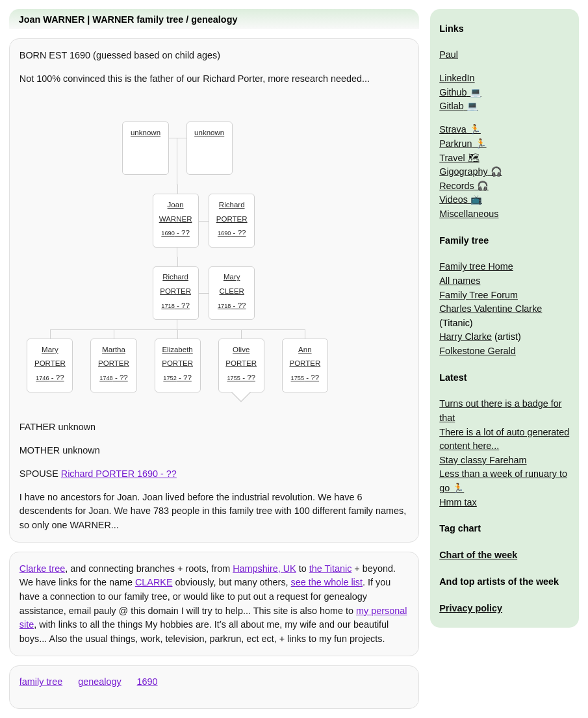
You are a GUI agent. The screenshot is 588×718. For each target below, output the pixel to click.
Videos (454, 199)
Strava (453, 129)
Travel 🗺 (459, 158)
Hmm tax (458, 502)
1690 (147, 682)
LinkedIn (457, 78)
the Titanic (331, 569)
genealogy (99, 682)
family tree (41, 682)
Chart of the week (478, 555)
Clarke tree (42, 569)
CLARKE (154, 582)
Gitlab (452, 106)
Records (457, 186)
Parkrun (455, 144)
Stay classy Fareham (483, 460)
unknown (146, 133)
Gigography (463, 172)
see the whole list (327, 582)
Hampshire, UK (264, 569)
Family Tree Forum (479, 295)
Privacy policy (471, 608)
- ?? (175, 217)
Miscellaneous (469, 214)
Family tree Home (476, 266)
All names (460, 281)
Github (453, 92)
